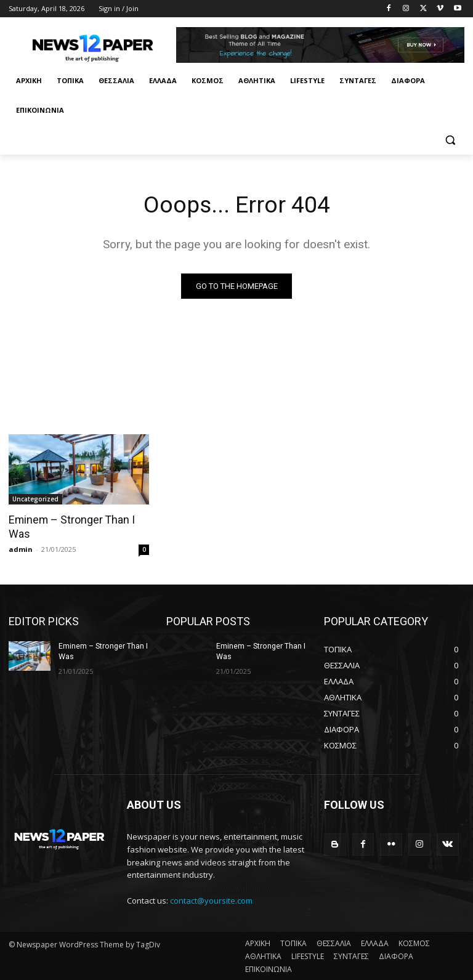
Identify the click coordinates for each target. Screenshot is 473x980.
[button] (450, 140)
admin (21, 549)
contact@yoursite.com (211, 900)
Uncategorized (35, 500)
